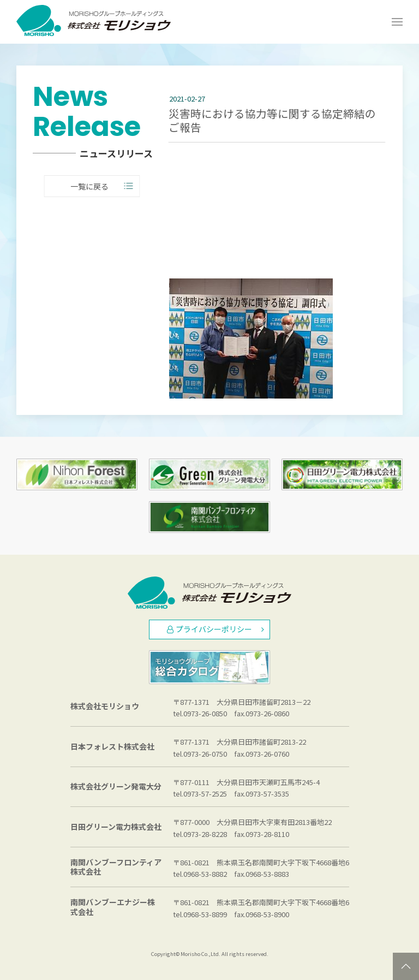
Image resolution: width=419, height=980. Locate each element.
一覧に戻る (100, 187)
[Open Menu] (397, 22)
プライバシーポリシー (216, 629)
